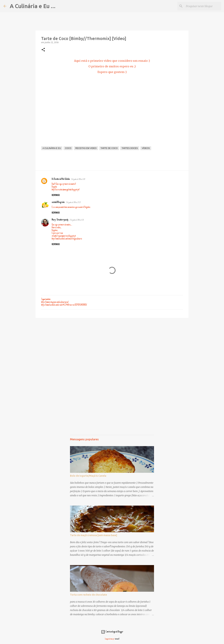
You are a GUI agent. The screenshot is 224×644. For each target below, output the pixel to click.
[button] (43, 50)
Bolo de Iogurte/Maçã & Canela (88, 476)
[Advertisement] (112, 348)
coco (68, 148)
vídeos (146, 148)
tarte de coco (109, 148)
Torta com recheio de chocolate (88, 595)
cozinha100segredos (58, 202)
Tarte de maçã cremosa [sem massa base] (94, 535)
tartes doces (130, 148)
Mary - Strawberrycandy (60, 220)
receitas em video (86, 148)
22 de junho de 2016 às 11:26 (77, 220)
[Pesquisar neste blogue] (203, 6)
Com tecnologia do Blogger (112, 632)
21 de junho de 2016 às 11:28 (78, 179)
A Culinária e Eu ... (33, 6)
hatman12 (117, 639)
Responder (56, 195)
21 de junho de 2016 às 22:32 (73, 203)
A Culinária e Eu (52, 148)
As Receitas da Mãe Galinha (61, 179)
